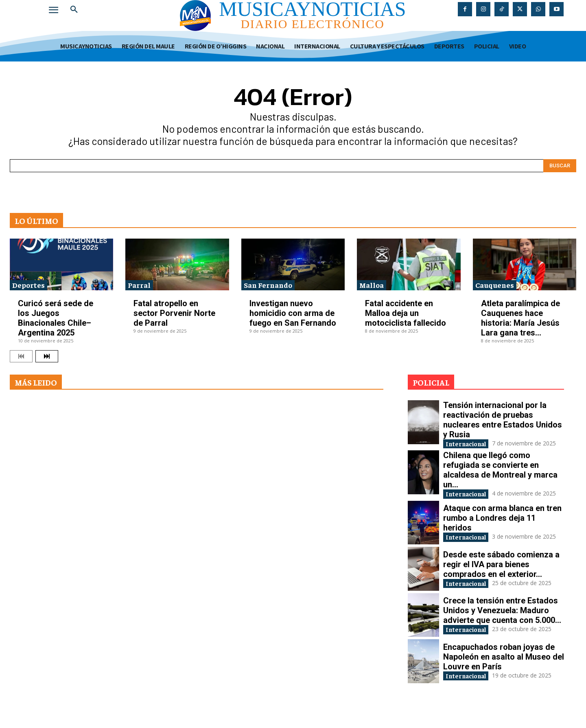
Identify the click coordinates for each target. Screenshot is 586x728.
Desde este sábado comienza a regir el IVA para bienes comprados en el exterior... (501, 582)
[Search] (560, 166)
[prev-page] (21, 356)
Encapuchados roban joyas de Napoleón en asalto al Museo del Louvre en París (504, 674)
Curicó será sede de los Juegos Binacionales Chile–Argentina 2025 (56, 318)
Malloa (372, 285)
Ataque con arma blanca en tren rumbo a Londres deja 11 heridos (502, 531)
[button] (74, 10)
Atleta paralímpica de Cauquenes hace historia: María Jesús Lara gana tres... (520, 318)
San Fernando (268, 285)
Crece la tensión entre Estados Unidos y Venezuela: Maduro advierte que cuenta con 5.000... (502, 628)
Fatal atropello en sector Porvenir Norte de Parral (174, 313)
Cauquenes (495, 285)
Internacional (471, 444)
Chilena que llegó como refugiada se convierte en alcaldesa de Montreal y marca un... (500, 478)
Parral (139, 285)
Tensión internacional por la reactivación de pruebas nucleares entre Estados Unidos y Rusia (503, 420)
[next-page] (47, 356)
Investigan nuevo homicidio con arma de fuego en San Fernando (293, 313)
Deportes (28, 285)
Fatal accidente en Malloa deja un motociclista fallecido (406, 313)
